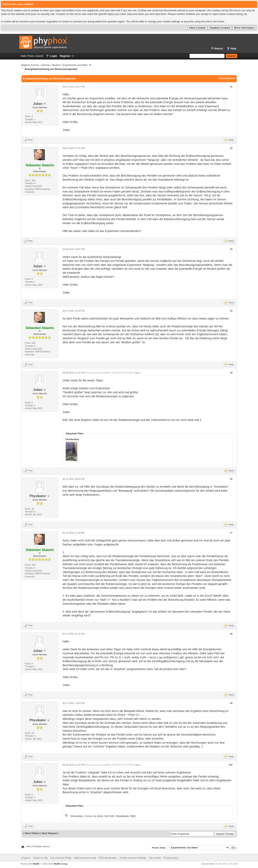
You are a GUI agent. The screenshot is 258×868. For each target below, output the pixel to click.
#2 (231, 148)
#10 (231, 765)
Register (65, 56)
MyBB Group (61, 864)
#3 (231, 249)
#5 (231, 373)
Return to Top (41, 858)
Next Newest (49, 833)
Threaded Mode (227, 78)
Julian (38, 104)
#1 (231, 87)
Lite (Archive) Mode (61, 858)
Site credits (155, 858)
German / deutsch (51, 65)
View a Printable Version (38, 846)
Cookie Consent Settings (133, 858)
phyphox (26, 858)
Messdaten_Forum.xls (83, 816)
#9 (231, 703)
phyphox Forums (30, 65)
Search (219, 48)
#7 (231, 533)
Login (54, 56)
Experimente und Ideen (75, 65)
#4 (231, 311)
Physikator (38, 496)
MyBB (36, 864)
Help (233, 48)
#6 (231, 479)
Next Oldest (32, 833)
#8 (231, 634)
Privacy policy (171, 858)
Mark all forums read (85, 858)
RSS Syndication (108, 858)
